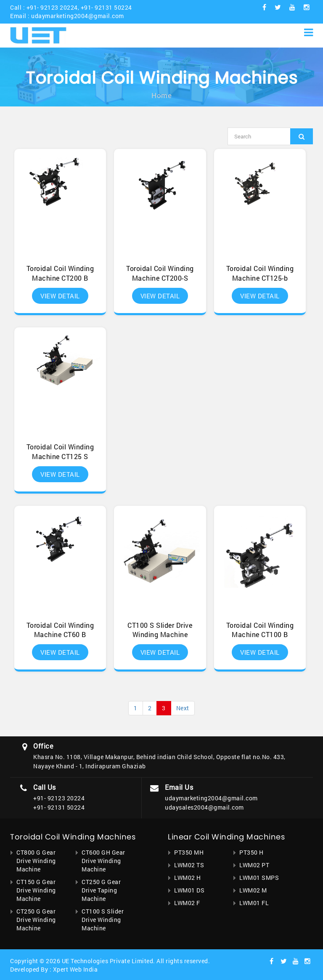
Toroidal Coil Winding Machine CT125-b (260, 273)
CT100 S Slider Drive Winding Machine (160, 630)
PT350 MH (189, 852)
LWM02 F (187, 903)
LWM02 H (188, 878)
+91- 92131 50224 (106, 7)
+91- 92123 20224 (52, 7)
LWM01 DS (189, 890)
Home (161, 95)
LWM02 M (253, 890)
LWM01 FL (254, 903)
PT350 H (252, 852)
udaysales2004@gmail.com (204, 807)
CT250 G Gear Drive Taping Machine (101, 890)
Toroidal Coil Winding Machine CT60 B (60, 630)
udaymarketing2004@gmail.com (78, 16)
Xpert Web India (75, 969)
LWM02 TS (189, 865)
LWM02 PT (254, 865)
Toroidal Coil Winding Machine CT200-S (160, 273)
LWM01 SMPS (259, 878)
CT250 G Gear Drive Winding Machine (36, 920)
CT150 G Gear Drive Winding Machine (36, 890)
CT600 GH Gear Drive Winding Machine (103, 861)
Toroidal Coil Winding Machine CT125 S (60, 451)
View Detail (60, 296)
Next (183, 708)
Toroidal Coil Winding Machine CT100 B (260, 630)
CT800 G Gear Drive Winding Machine (36, 861)
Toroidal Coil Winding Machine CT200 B (60, 273)
